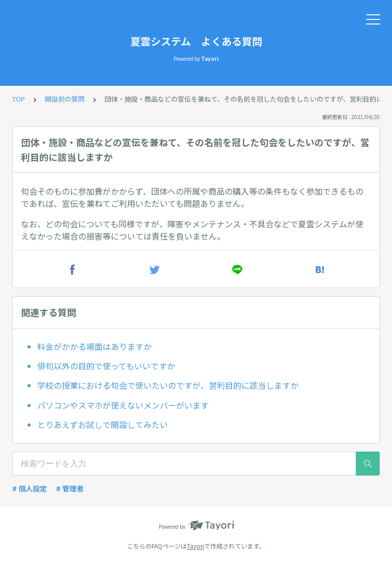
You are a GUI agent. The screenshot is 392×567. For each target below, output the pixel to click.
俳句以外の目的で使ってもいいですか (106, 366)
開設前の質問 (65, 99)
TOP (19, 99)
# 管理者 (70, 488)
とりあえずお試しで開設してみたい (103, 424)
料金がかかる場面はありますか (94, 346)
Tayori (195, 546)
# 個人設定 (30, 488)
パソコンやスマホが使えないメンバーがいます (123, 405)
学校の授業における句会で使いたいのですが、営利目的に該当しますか (168, 385)
